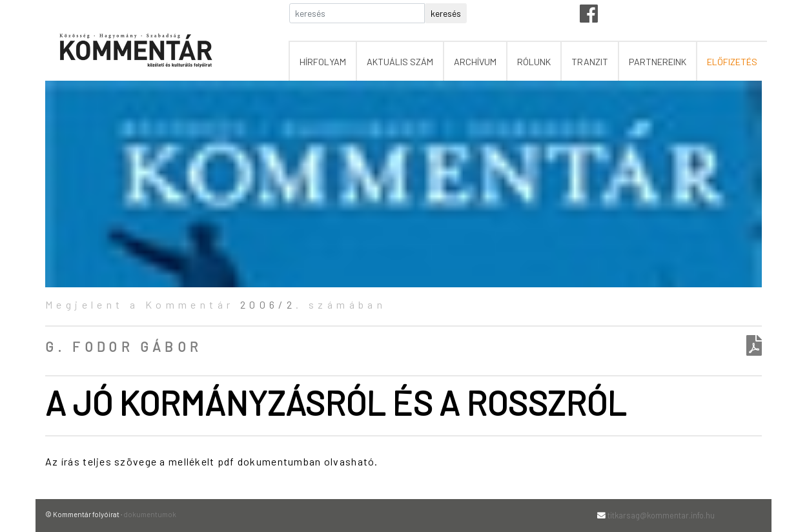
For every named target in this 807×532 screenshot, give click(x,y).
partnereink (658, 62)
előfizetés (732, 62)
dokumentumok (150, 514)
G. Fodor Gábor (124, 346)
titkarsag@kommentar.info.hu (661, 515)
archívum (475, 62)
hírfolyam (323, 62)
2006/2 (268, 304)
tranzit (590, 62)
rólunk (534, 62)
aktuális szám (400, 62)
